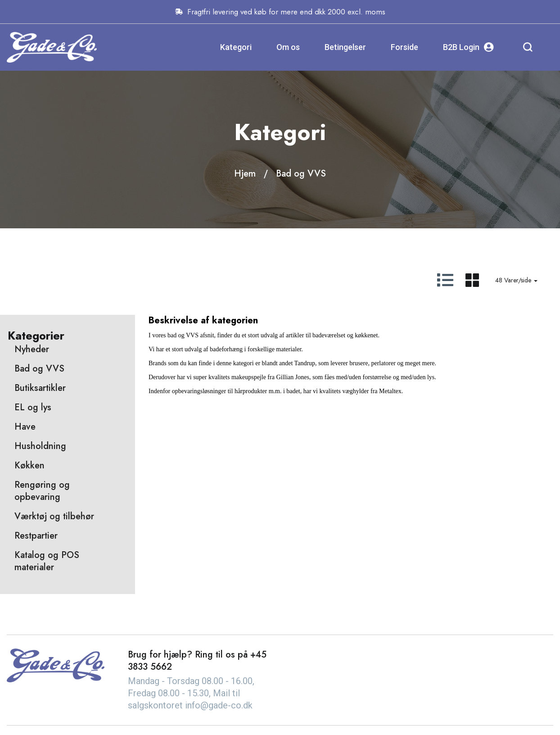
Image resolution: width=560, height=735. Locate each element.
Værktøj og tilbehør (54, 516)
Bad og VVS (301, 174)
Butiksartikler (40, 388)
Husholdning (40, 446)
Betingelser (345, 47)
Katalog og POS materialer (47, 561)
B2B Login (468, 47)
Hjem (245, 174)
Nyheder (32, 349)
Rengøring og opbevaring (42, 491)
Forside (404, 47)
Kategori (236, 47)
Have (25, 427)
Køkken (29, 465)
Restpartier (36, 536)
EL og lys (33, 407)
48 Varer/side (516, 280)
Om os (288, 47)
